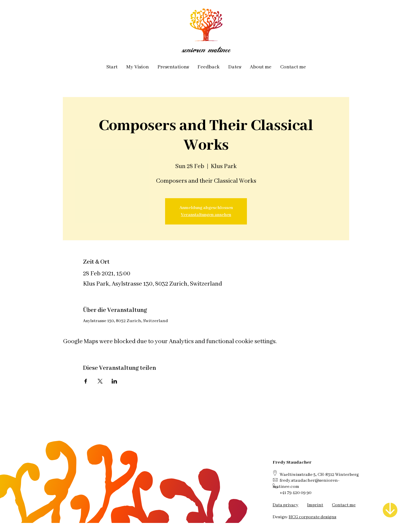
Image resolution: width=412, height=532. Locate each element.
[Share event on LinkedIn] (114, 381)
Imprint (315, 505)
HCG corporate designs (313, 517)
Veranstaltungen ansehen (206, 215)
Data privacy (285, 505)
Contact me (344, 505)
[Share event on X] (100, 381)
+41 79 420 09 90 (296, 493)
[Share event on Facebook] (86, 381)
